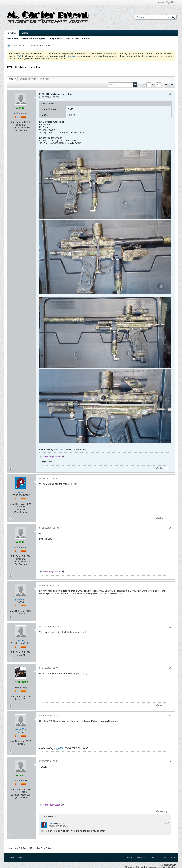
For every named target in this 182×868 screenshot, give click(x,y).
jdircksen (21, 599)
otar (21, 492)
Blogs (25, 33)
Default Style (17, 857)
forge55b (21, 729)
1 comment (51, 817)
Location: (16, 127)
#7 (170, 716)
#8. (167, 823)
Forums (11, 33)
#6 (170, 668)
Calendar (87, 38)
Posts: (18, 125)
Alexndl (58, 449)
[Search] (153, 17)
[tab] (12, 79)
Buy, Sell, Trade (20, 45)
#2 (170, 479)
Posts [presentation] (12, 79)
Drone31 (21, 640)
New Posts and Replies (33, 38)
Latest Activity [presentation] (28, 79)
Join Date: (16, 122)
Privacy (156, 857)
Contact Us (142, 857)
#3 (170, 528)
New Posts (13, 38)
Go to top (170, 857)
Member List (72, 38)
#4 (170, 586)
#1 (170, 94)
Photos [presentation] (44, 79)
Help (129, 857)
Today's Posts (55, 38)
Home (10, 848)
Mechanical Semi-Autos (41, 45)
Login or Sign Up (167, 2)
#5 (170, 627)
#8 (170, 762)
